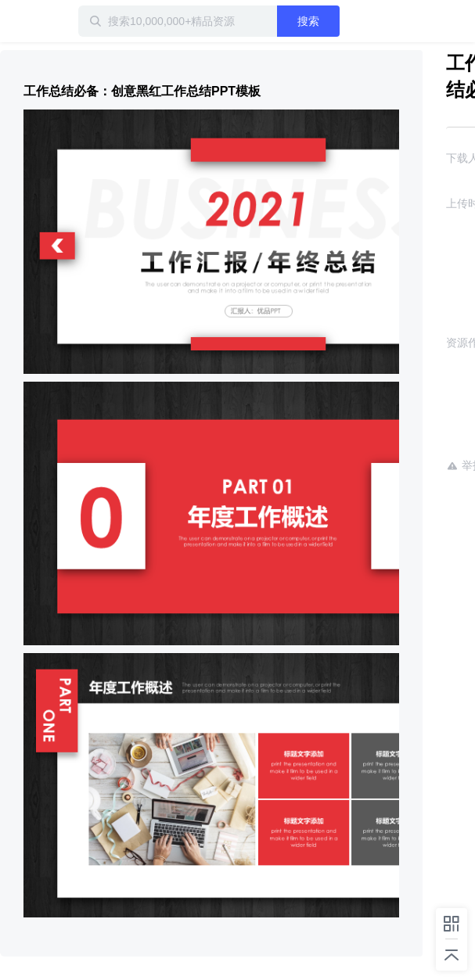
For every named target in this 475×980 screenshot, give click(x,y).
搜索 (308, 21)
